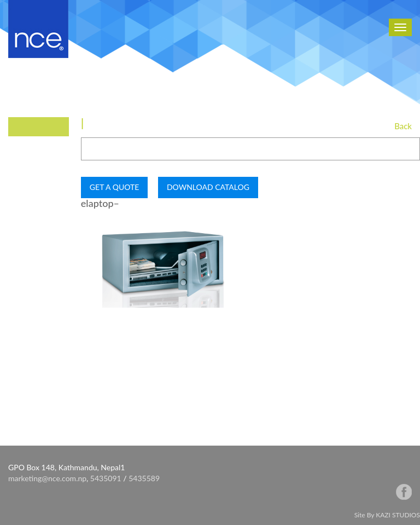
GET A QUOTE (114, 187)
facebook (404, 492)
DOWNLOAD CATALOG (208, 187)
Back (403, 126)
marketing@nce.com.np (47, 478)
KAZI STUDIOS (398, 515)
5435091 (106, 478)
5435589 (144, 478)
